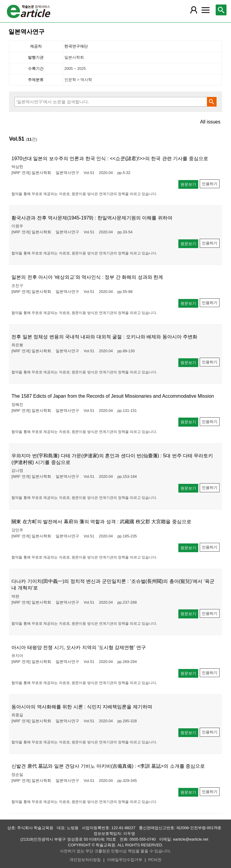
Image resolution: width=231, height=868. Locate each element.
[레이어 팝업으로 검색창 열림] (221, 10)
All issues (210, 122)
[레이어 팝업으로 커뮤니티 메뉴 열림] (205, 10)
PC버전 (155, 860)
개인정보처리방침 (85, 860)
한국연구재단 (76, 46)
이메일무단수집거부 (125, 860)
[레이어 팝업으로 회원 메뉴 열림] (193, 10)
